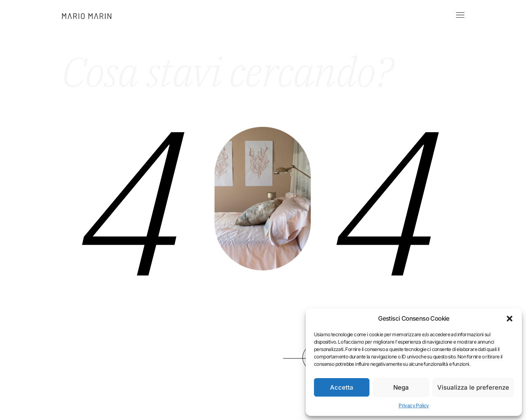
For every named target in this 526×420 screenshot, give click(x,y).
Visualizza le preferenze (473, 387)
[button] (510, 319)
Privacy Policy (414, 405)
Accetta (342, 387)
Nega (401, 387)
